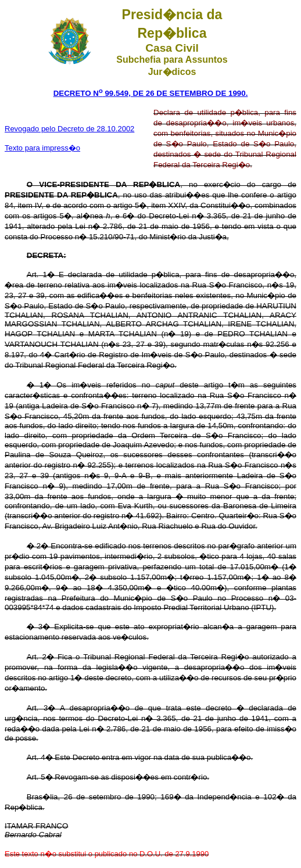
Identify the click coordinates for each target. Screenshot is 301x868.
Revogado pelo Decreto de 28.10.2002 (69, 129)
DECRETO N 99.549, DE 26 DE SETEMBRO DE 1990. (151, 93)
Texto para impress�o (42, 148)
